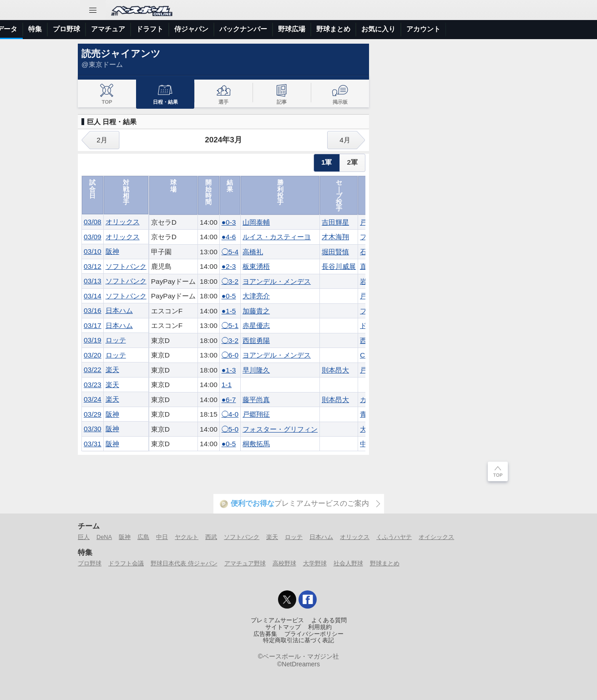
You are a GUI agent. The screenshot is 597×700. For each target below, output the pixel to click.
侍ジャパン (349, 29)
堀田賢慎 (335, 252)
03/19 (93, 340)
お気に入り (536, 29)
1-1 (227, 385)
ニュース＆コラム (64, 29)
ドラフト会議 (126, 563)
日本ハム (119, 310)
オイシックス (436, 537)
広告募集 (265, 634)
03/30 (93, 429)
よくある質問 (329, 620)
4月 (345, 140)
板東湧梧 (256, 266)
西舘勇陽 (256, 340)
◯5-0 (230, 429)
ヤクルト (187, 537)
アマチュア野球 (245, 563)
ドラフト (307, 29)
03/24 (93, 399)
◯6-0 (230, 355)
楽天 (112, 370)
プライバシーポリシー (314, 634)
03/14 (93, 296)
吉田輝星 (335, 222)
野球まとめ (491, 29)
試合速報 (116, 29)
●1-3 (229, 370)
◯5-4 (230, 252)
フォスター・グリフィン (280, 429)
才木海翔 (335, 237)
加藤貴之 (256, 311)
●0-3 (229, 222)
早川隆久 (256, 370)
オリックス (123, 222)
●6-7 (229, 400)
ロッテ (116, 340)
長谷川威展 (339, 266)
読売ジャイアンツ (121, 53)
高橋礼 (253, 252)
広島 (143, 537)
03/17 (93, 325)
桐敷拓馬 (256, 444)
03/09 (93, 237)
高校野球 (284, 563)
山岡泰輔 (256, 222)
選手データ (158, 29)
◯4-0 (230, 414)
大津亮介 (256, 296)
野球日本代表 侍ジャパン (184, 563)
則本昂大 (335, 370)
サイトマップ (283, 627)
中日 (162, 537)
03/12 (93, 266)
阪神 (112, 251)
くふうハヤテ (394, 537)
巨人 (84, 537)
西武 (211, 537)
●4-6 (229, 237)
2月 (102, 140)
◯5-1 (230, 325)
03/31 (93, 444)
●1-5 (229, 311)
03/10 (93, 251)
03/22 (93, 370)
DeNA (104, 537)
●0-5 (229, 296)
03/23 (93, 385)
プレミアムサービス (277, 620)
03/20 (93, 355)
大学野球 (315, 563)
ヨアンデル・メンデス (277, 281)
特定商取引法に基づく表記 (298, 640)
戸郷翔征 (256, 414)
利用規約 (320, 627)
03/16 (93, 310)
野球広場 (449, 29)
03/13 (93, 281)
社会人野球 (348, 563)
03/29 (93, 414)
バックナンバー (401, 29)
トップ (16, 29)
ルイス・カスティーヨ (277, 237)
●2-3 (229, 266)
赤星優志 (256, 325)
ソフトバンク (126, 266)
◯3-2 (230, 281)
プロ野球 (224, 29)
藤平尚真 (256, 400)
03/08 (93, 222)
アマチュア (266, 29)
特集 (192, 29)
